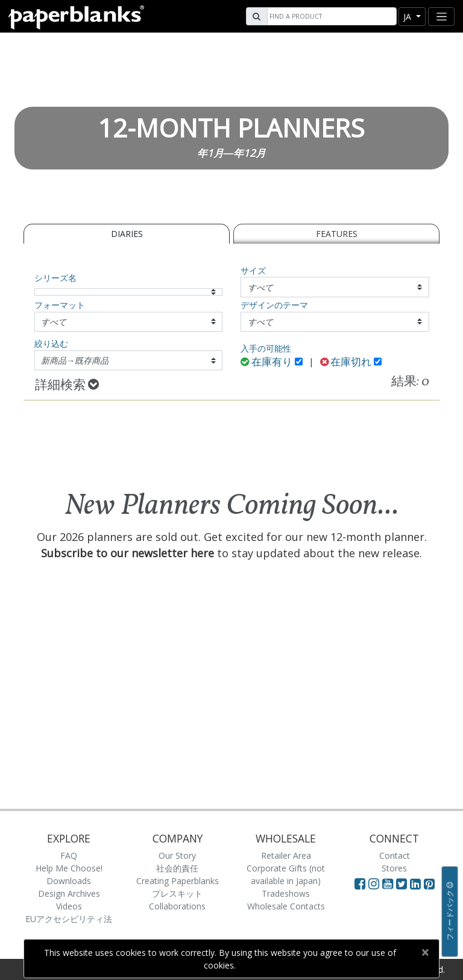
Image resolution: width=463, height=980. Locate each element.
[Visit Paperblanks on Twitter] (403, 884)
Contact (395, 855)
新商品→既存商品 (75, 360)
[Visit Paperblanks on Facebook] (360, 884)
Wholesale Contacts (286, 906)
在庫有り (266, 363)
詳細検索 (67, 385)
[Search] (330, 16)
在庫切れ (346, 363)
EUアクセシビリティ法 (69, 919)
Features (337, 234)
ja (408, 17)
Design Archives (69, 893)
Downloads (69, 881)
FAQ (69, 855)
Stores (394, 868)
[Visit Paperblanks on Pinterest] (429, 884)
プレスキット (177, 893)
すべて (260, 287)
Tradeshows (286, 893)
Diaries (127, 234)
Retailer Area (286, 855)
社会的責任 (177, 868)
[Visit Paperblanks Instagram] (374, 884)
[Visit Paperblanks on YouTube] (389, 884)
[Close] (425, 952)
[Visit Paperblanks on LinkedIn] (417, 884)
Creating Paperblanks (178, 881)
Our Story (177, 855)
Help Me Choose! (69, 868)
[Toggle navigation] (441, 17)
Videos (69, 906)
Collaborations (177, 906)
